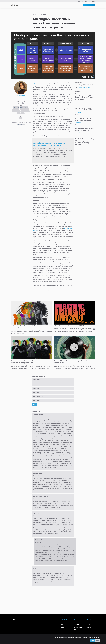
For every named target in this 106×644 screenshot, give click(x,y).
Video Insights (63, 5)
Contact (78, 1)
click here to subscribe (57, 287)
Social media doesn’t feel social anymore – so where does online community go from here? (31, 362)
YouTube (89, 624)
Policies (75, 622)
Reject (97, 640)
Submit (34, 405)
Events (62, 622)
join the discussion (56, 290)
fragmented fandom (24, 109)
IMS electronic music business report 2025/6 (69, 326)
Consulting (53, 5)
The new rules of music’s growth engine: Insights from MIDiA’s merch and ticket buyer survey (85, 97)
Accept (92, 640)
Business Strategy (21, 124)
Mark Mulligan (78, 112)
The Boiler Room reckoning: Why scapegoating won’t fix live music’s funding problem (85, 142)
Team (90, 1)
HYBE (21, 118)
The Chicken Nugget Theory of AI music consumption (85, 119)
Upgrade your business (89, 5)
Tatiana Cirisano (79, 102)
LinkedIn (89, 622)
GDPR (75, 630)
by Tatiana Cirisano (21, 96)
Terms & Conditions (78, 627)
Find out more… (37, 161)
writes (35, 84)
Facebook (89, 627)
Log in (93, 1)
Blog (80, 5)
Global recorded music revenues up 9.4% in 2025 (84, 109)
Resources (73, 5)
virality (19, 113)
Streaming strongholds (49, 144)
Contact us (63, 630)
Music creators (16, 109)
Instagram (89, 630)
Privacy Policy (77, 624)
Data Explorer (43, 5)
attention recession (16, 111)
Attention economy (25, 111)
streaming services (24, 107)
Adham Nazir (78, 123)
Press (82, 1)
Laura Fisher (78, 147)
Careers (62, 627)
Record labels (16, 107)
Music (23, 113)
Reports (34, 5)
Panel (86, 1)
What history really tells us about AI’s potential (84, 130)
